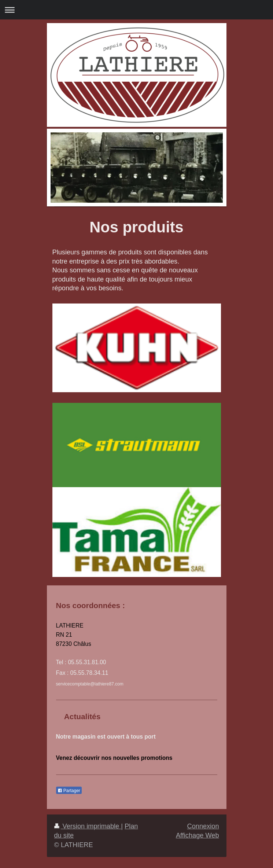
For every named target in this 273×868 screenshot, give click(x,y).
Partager (69, 791)
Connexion (203, 826)
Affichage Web (198, 835)
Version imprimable (88, 826)
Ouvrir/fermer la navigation (136, 10)
